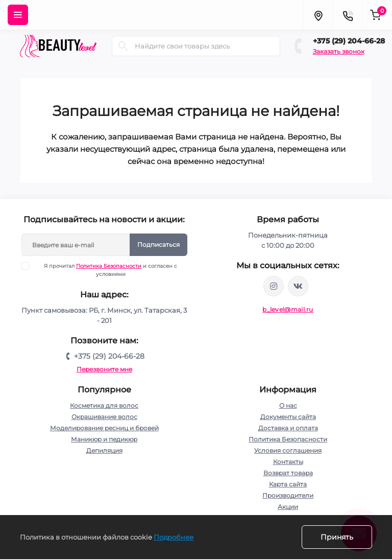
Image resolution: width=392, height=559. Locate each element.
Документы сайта (288, 417)
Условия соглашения (288, 450)
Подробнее (174, 537)
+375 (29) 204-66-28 (349, 41)
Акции (288, 507)
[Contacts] (348, 15)
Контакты (288, 462)
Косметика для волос (104, 405)
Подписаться (158, 244)
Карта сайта (288, 484)
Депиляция (104, 450)
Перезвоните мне (104, 369)
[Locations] (318, 15)
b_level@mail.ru (288, 309)
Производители (288, 495)
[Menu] (18, 15)
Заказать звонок (339, 51)
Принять (337, 537)
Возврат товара (288, 473)
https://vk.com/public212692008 (298, 286)
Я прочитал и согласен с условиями (106, 270)
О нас (288, 405)
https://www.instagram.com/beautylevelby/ (274, 286)
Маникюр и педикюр (104, 439)
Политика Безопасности (109, 266)
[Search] (123, 46)
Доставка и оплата (288, 428)
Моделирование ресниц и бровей (104, 428)
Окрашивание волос (104, 417)
